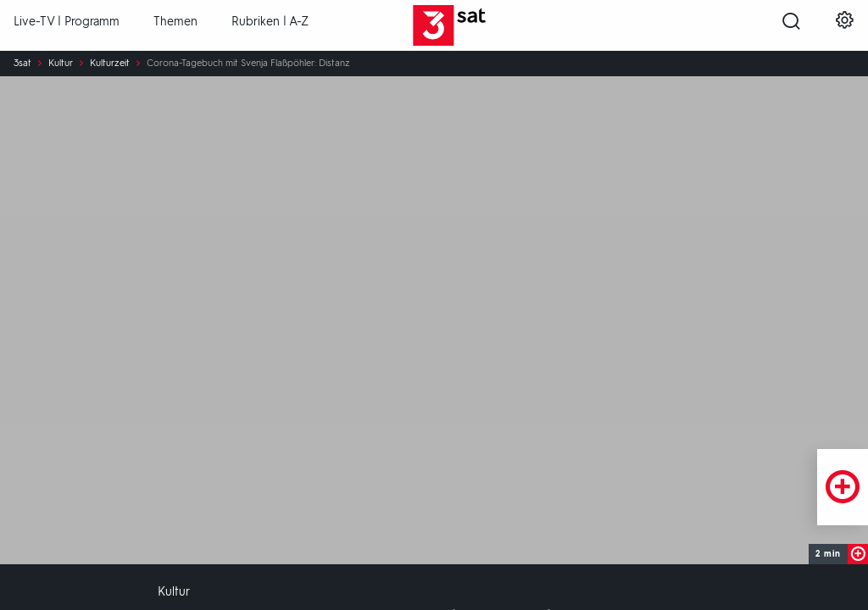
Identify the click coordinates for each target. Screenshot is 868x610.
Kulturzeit (110, 64)
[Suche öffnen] (791, 26)
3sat (22, 64)
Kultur (61, 64)
